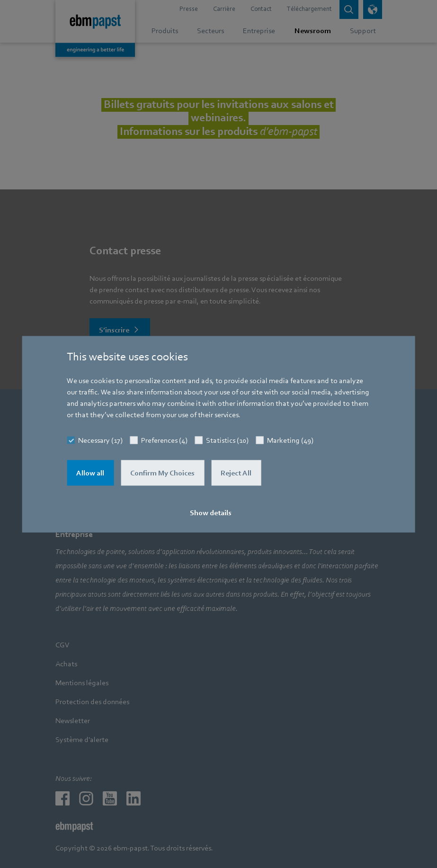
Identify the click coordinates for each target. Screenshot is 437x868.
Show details (211, 512)
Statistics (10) (227, 440)
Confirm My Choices (162, 473)
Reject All (236, 473)
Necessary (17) (100, 440)
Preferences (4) (164, 440)
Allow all (90, 473)
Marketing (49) (290, 440)
